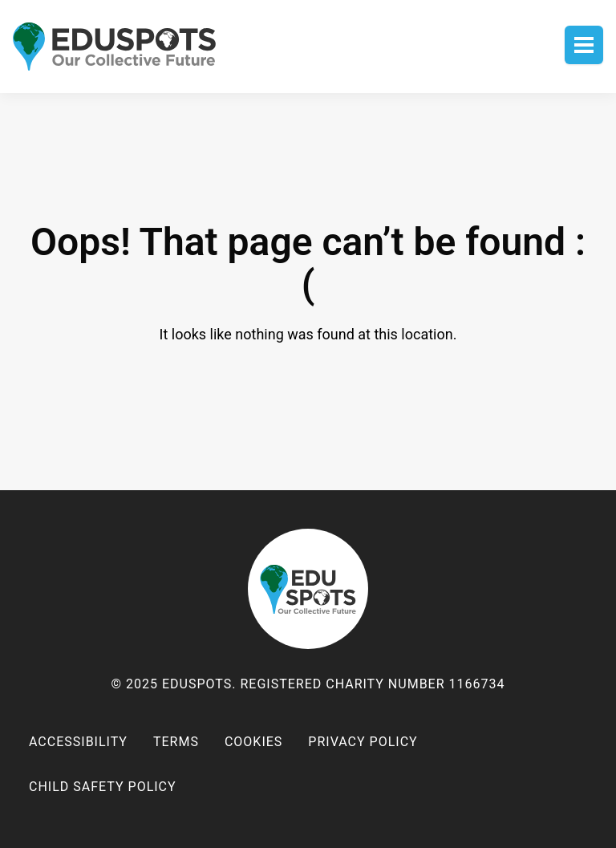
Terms (176, 742)
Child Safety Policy (103, 787)
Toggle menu (584, 45)
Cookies (253, 742)
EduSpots (308, 589)
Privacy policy (363, 742)
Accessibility (78, 742)
